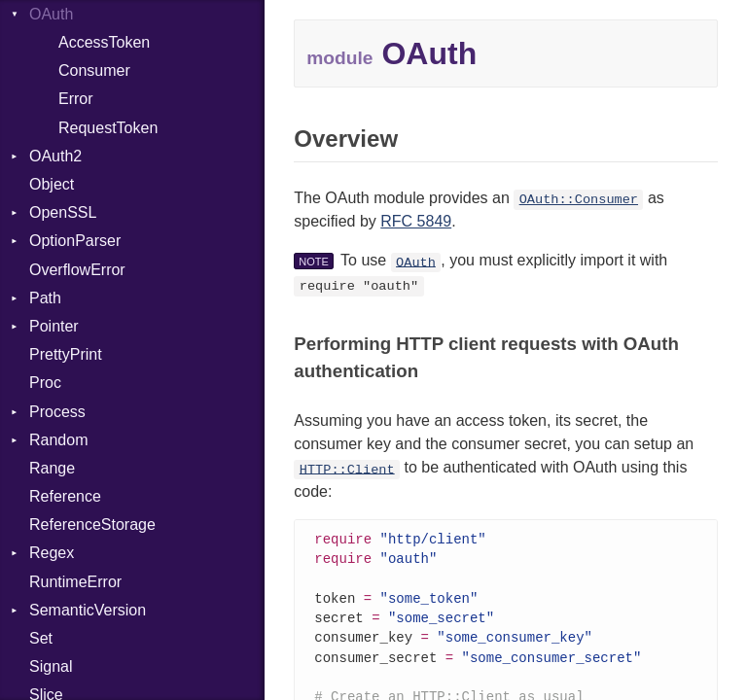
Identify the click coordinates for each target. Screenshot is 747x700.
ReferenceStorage (92, 525)
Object (52, 184)
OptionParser (75, 241)
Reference (65, 496)
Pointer (54, 326)
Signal (51, 666)
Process (57, 412)
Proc (45, 383)
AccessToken (104, 42)
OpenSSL (63, 212)
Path (45, 298)
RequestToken (108, 128)
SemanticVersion (88, 610)
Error (76, 99)
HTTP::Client (347, 469)
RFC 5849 (416, 221)
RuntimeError (75, 582)
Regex (52, 553)
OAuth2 (55, 156)
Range (52, 468)
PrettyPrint (66, 354)
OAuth (416, 262)
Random (58, 440)
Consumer (94, 70)
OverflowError (77, 270)
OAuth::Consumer (579, 200)
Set (41, 638)
